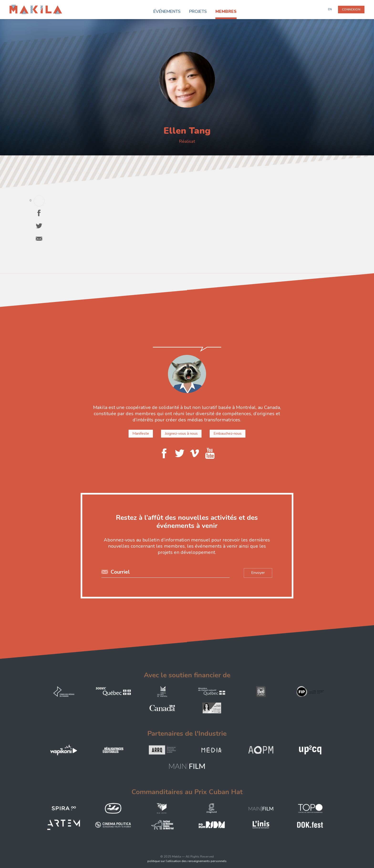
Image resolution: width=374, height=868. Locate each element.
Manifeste (142, 434)
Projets (198, 11)
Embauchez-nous (227, 434)
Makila (15, 8)
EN (330, 9)
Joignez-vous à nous (182, 434)
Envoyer (257, 572)
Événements (167, 11)
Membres (226, 11)
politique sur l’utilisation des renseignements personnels (187, 861)
